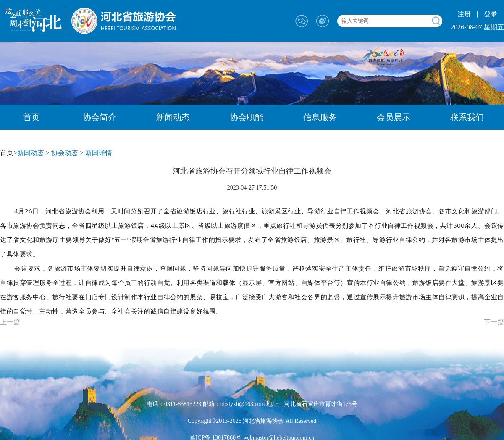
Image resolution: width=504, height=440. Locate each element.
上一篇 (10, 322)
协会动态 (65, 153)
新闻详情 (99, 153)
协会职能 (247, 117)
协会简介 (100, 117)
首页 (31, 117)
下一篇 (494, 322)
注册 (464, 14)
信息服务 (320, 117)
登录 (491, 14)
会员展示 (394, 117)
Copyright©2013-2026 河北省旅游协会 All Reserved (252, 421)
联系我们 (467, 117)
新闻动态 (173, 117)
